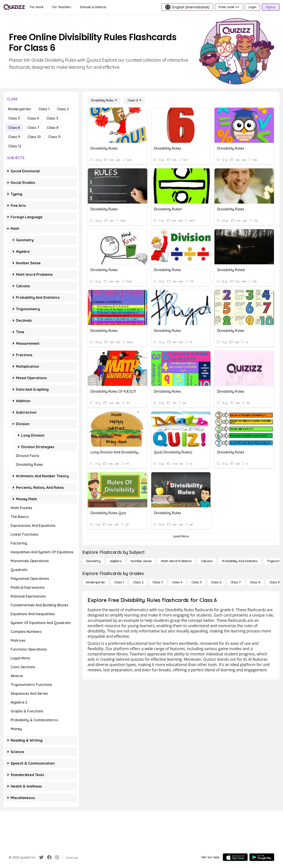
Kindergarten (20, 109)
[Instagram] (57, 857)
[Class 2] (138, 582)
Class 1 (44, 109)
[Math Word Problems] (176, 561)
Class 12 (15, 146)
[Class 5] (197, 582)
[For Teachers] (62, 7)
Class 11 (54, 137)
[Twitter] (41, 857)
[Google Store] (262, 857)
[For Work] (37, 7)
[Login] (252, 7)
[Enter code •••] (229, 7)
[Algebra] (116, 561)
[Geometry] (93, 561)
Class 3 (14, 118)
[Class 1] (119, 582)
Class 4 (33, 118)
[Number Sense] (141, 561)
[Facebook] (49, 857)
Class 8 (53, 128)
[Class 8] (255, 582)
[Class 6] (134, 100)
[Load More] (181, 536)
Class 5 (52, 118)
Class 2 (63, 109)
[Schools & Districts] (93, 7)
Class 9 (14, 137)
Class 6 (14, 128)
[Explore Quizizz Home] (14, 7)
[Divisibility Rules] (104, 100)
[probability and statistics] (240, 561)
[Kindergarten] (96, 582)
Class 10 (34, 137)
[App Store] (235, 857)
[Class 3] (158, 582)
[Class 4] (177, 582)
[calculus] (207, 561)
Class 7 (33, 128)
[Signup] (271, 7)
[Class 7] (236, 582)
